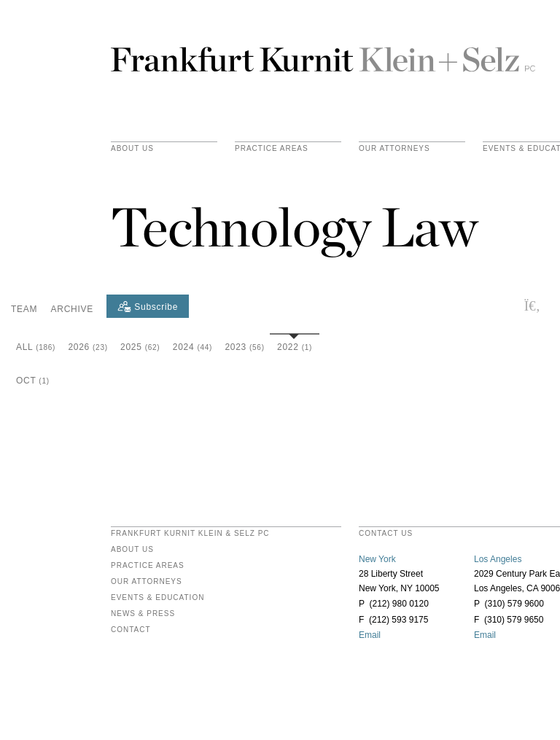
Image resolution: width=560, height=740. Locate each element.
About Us (132, 149)
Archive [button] (72, 309)
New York (377, 559)
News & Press (143, 614)
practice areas (272, 149)
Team (24, 309)
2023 (244, 347)
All (36, 347)
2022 (295, 347)
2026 (87, 347)
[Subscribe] (148, 306)
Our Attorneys (394, 149)
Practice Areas (148, 566)
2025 (140, 347)
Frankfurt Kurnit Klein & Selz (323, 53)
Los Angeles (498, 559)
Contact (131, 630)
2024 (192, 347)
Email (370, 635)
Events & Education (157, 598)
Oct (33, 381)
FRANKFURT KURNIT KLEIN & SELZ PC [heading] (190, 534)
